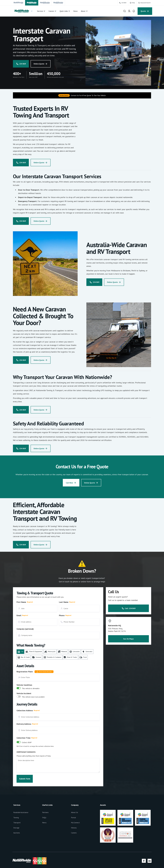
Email (19, 615)
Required (30, 602)
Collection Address (25, 710)
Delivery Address (24, 724)
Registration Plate (25, 672)
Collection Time (24, 738)
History (74, 828)
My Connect (75, 823)
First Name (21, 602)
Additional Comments (26, 752)
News (44, 823)
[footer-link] (108, 818)
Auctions (17, 833)
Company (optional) (25, 629)
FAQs (44, 818)
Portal (73, 818)
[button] (23, 11)
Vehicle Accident (24, 693)
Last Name (64, 602)
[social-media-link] (144, 861)
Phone (62, 615)
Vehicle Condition (24, 685)
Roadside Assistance (21, 812)
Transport (17, 823)
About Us (74, 812)
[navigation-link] (18, 3)
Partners (45, 812)
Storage (16, 828)
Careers (74, 833)
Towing (16, 818)
